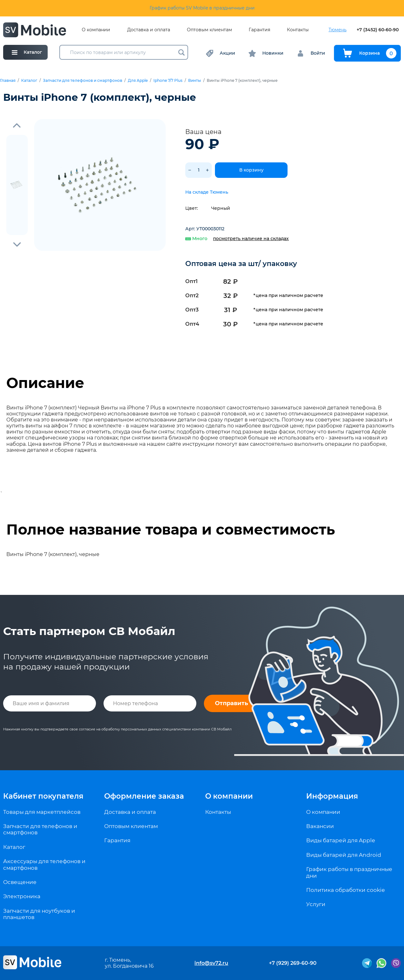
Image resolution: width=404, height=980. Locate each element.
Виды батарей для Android (344, 855)
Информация (332, 796)
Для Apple (138, 81)
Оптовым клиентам (209, 30)
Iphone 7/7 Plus (168, 81)
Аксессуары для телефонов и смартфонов (44, 864)
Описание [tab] (45, 383)
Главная (8, 81)
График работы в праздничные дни (349, 872)
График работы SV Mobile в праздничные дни (202, 8)
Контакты (298, 30)
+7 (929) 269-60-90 (293, 963)
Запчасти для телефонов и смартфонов (83, 81)
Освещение (20, 882)
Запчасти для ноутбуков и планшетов (39, 914)
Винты (195, 81)
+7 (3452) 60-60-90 (378, 30)
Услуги (316, 904)
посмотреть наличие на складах (251, 239)
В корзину (251, 170)
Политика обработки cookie (345, 890)
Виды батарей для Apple (341, 840)
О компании (96, 30)
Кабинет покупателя (43, 796)
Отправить (232, 703)
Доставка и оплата (149, 30)
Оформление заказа (144, 796)
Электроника (22, 896)
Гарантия (259, 30)
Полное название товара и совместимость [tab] (171, 529)
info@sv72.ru (211, 963)
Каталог (29, 81)
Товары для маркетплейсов (42, 812)
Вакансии (320, 826)
